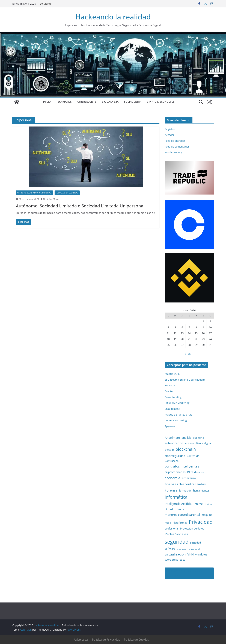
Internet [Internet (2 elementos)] (199, 504)
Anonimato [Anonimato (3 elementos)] (172, 438)
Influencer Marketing (177, 403)
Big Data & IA (110, 102)
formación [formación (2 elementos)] (185, 490)
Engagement (172, 409)
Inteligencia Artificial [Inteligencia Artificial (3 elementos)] (179, 504)
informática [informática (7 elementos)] (176, 497)
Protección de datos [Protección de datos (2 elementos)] (192, 528)
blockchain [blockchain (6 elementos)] (186, 449)
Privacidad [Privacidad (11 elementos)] (201, 522)
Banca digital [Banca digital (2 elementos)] (204, 443)
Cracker (169, 391)
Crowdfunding (173, 397)
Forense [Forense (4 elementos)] (171, 490)
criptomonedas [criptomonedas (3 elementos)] (175, 472)
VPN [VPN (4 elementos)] (191, 554)
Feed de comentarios (177, 147)
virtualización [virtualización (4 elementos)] (175, 554)
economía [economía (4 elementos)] (173, 478)
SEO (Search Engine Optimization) (185, 380)
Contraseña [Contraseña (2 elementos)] (172, 461)
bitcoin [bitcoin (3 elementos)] (169, 450)
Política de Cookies (136, 640)
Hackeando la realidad (113, 17)
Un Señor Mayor (51, 199)
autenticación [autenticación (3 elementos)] (174, 443)
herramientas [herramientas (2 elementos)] (201, 490)
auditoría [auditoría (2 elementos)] (198, 438)
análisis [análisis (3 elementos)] (186, 438)
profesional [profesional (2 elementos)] (172, 528)
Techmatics (64, 102)
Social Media (133, 102)
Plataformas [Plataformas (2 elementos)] (180, 523)
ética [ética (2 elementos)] (182, 560)
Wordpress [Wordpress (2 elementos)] (171, 560)
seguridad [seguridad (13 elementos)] (177, 542)
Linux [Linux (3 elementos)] (180, 509)
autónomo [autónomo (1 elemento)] (190, 443)
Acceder (169, 135)
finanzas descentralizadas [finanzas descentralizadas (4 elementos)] (185, 484)
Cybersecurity (87, 102)
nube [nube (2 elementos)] (168, 523)
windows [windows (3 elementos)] (201, 554)
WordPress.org (173, 152)
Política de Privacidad (106, 640)
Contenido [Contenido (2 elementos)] (193, 456)
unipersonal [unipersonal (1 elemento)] (194, 549)
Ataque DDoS (173, 374)
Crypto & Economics (161, 102)
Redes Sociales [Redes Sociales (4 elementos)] (176, 534)
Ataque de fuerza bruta (179, 415)
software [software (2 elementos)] (170, 549)
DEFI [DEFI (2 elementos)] (190, 472)
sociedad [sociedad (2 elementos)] (196, 543)
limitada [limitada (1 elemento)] (209, 504)
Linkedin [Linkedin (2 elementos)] (170, 509)
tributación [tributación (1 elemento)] (182, 549)
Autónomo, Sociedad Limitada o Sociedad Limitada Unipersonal (80, 206)
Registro (170, 129)
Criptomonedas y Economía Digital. (34, 193)
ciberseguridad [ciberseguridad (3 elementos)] (175, 456)
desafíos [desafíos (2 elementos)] (199, 472)
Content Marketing (176, 420)
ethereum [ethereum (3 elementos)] (189, 478)
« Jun (188, 354)
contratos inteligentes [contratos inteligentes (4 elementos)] (182, 466)
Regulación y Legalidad (67, 193)
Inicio (47, 102)
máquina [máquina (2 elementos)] (207, 515)
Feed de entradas (175, 141)
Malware (170, 385)
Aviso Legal (81, 640)
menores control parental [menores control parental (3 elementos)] (182, 515)
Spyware (170, 426)
